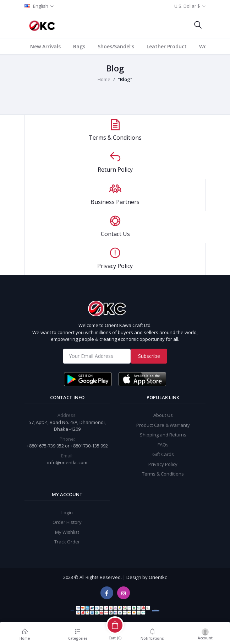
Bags (79, 46)
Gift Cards (163, 454)
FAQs (163, 445)
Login (67, 512)
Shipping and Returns (163, 435)
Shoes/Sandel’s (116, 46)
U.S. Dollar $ (187, 6)
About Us (163, 415)
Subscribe (149, 356)
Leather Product (167, 46)
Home (104, 79)
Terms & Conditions (163, 474)
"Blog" (125, 79)
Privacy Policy (163, 464)
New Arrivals (45, 46)
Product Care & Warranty (163, 425)
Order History (67, 522)
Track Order (67, 542)
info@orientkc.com (67, 462)
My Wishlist (67, 532)
